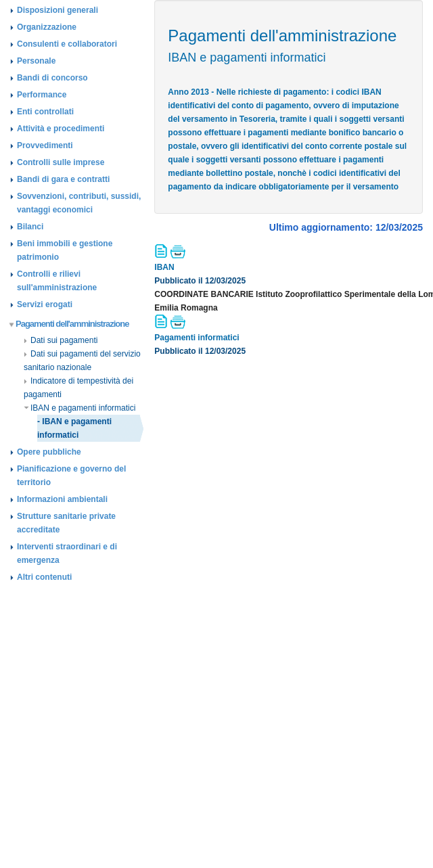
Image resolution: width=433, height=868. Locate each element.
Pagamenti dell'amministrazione (69, 324)
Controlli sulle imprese (61, 162)
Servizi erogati (45, 304)
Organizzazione (47, 27)
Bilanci (30, 227)
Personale (36, 61)
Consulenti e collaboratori (67, 44)
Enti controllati (45, 112)
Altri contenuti (44, 577)
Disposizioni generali (58, 10)
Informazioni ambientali (62, 499)
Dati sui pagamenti (61, 340)
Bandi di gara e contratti (63, 179)
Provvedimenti (45, 145)
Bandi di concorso (52, 78)
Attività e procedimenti (61, 129)
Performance (42, 95)
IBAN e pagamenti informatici (79, 408)
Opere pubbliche (49, 452)
